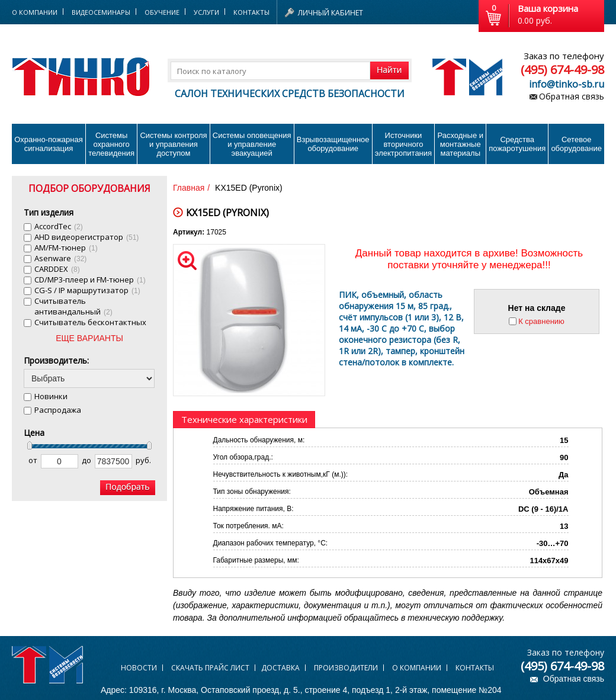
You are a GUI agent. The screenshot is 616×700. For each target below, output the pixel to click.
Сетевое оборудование (576, 144)
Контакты (251, 12)
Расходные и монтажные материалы (461, 144)
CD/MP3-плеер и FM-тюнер (90, 280)
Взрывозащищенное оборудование (333, 144)
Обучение (162, 12)
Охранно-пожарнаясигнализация (49, 144)
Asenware (60, 258)
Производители (346, 668)
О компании (417, 668)
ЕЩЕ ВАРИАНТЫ (89, 338)
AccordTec (59, 226)
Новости (139, 668)
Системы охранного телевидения (111, 144)
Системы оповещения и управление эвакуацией (252, 144)
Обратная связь (572, 96)
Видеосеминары (101, 12)
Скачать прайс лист (210, 668)
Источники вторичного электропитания (403, 144)
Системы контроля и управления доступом (173, 144)
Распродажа (58, 410)
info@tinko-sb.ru (567, 84)
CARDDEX (57, 269)
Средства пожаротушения (517, 144)
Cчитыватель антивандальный (73, 306)
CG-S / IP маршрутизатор (87, 290)
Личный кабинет (331, 13)
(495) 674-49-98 (562, 70)
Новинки (51, 396)
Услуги (206, 12)
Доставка (280, 668)
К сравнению (541, 321)
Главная (189, 188)
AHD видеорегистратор (86, 237)
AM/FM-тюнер (66, 248)
